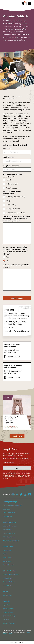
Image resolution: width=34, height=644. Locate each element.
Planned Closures (8, 565)
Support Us (6, 605)
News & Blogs (7, 558)
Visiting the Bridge (9, 522)
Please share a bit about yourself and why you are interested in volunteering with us (17, 230)
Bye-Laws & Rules (8, 608)
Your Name (17, 151)
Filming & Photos (8, 612)
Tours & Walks (7, 550)
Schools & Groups (9, 571)
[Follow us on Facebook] (17, 495)
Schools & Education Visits (11, 575)
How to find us (7, 530)
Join (17, 468)
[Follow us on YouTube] (30, 495)
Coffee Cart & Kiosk (9, 537)
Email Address (17, 159)
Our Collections (7, 595)
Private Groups (7, 578)
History (5, 591)
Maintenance (7, 561)
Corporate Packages (9, 582)
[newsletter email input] (17, 463)
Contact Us (6, 619)
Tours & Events (17, 436)
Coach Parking (7, 585)
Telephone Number (17, 168)
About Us (6, 601)
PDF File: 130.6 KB (12, 356)
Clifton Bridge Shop (9, 533)
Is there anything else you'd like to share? (17, 277)
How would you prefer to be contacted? (13, 176)
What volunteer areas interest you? (12, 192)
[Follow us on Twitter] (21, 495)
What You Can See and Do (11, 541)
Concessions (7, 509)
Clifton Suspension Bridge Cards (13, 505)
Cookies (10, 634)
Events (5, 554)
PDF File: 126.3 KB (12, 377)
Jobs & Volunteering (9, 616)
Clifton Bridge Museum (10, 526)
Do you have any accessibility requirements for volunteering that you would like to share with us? (15, 251)
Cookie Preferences (9, 623)
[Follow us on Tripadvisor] (13, 495)
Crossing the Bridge (10, 502)
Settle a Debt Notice (9, 513)
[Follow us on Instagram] (25, 495)
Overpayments (7, 516)
